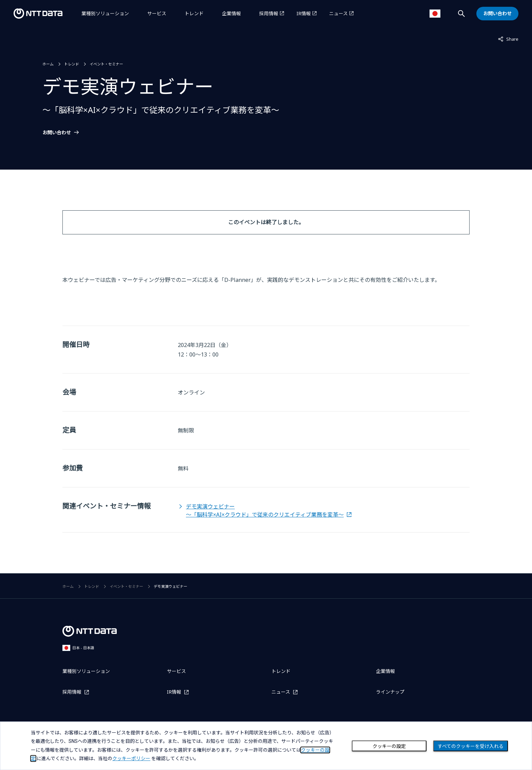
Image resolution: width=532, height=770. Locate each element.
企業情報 (231, 13)
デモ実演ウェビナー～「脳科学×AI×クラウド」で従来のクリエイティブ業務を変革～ (265, 511)
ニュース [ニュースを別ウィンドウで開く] (338, 13)
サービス (157, 13)
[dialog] (266, 746)
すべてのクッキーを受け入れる (471, 746)
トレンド (194, 13)
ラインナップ (390, 692)
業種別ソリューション (105, 13)
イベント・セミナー (106, 64)
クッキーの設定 (389, 746)
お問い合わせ (57, 133)
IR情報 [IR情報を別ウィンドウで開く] (304, 13)
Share (508, 39)
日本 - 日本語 (78, 648)
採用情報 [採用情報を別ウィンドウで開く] (269, 13)
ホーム (48, 64)
